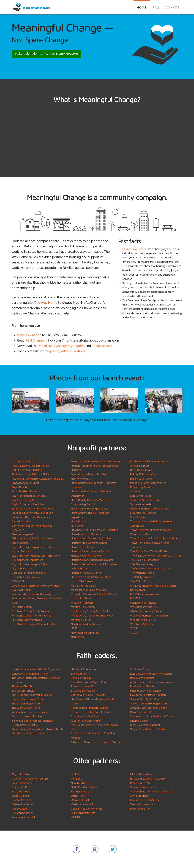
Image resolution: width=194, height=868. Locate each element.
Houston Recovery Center (86, 573)
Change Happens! (22, 534)
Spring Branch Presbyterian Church (32, 695)
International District (23, 817)
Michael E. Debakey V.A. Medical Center (94, 594)
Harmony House (80, 479)
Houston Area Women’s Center (89, 543)
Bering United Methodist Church (90, 708)
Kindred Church (139, 721)
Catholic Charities (22, 522)
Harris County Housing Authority (89, 509)
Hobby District (20, 809)
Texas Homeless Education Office (150, 543)
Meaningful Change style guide (62, 346)
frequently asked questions (65, 351)
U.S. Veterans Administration (146, 594)
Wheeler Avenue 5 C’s (143, 620)
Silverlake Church (22, 686)
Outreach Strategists (83, 813)
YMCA (134, 628)
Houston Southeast (23, 813)
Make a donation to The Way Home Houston (46, 54)
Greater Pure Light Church (86, 721)
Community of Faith (142, 712)
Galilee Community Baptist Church (150, 704)
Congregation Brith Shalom (87, 716)
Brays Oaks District (23, 783)
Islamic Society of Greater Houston (32, 721)
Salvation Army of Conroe (145, 500)
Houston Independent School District (93, 560)
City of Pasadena (22, 569)
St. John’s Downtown (83, 691)
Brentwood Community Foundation (32, 513)
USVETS (135, 598)
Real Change (35, 340)
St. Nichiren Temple (23, 691)
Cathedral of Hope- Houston (88, 695)
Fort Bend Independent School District (34, 624)
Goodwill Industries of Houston (89, 474)
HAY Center (78, 526)
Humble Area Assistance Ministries (91, 577)
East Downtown (21, 792)
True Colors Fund (140, 581)
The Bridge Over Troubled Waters (150, 551)
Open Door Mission (141, 470)
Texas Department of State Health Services (156, 539)
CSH (14, 603)
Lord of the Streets (82, 581)
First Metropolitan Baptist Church (90, 682)
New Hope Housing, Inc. (85, 633)
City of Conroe (20, 543)
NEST (74, 628)
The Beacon (137, 547)
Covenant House (22, 590)
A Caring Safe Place (23, 462)
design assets (102, 346)
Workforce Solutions (142, 624)
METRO (75, 817)
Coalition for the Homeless (87, 809)
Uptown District (80, 800)
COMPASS (18, 581)
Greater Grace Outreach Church (149, 708)
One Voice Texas (140, 466)
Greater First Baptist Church (146, 699)
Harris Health (78, 522)
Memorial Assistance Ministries (89, 590)
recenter (135, 491)
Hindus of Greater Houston (87, 669)
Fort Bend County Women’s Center (32, 616)
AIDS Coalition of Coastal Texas (30, 466)
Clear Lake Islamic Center (145, 725)
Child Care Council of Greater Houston (34, 539)
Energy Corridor (21, 796)
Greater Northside (22, 804)
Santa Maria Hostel (141, 504)
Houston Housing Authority (87, 556)
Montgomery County (83, 607)
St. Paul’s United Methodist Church (91, 712)
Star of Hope (138, 517)
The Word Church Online (26, 708)
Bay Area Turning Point (25, 500)
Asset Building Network (25, 491)
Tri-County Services (142, 577)
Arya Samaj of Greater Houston (30, 734)
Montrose (77, 779)
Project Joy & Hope (142, 487)
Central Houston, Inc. (142, 804)
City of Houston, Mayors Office (29, 564)
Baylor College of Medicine (28, 504)
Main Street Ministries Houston (148, 695)
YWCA (134, 633)
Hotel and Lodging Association (148, 779)
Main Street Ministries (83, 586)
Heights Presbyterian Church (28, 699)
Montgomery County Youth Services (92, 616)
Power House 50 (140, 783)
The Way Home (46, 303)
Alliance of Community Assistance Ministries (37, 479)
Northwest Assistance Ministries (149, 462)
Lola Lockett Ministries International (151, 674)
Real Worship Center (142, 678)
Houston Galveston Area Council (90, 551)
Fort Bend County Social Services (31, 611)
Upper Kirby (78, 796)
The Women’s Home (142, 573)
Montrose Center (81, 620)
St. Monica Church (141, 669)
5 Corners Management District (30, 779)
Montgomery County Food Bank (90, 611)
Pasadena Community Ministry (148, 483)
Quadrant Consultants (143, 787)
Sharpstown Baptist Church (27, 704)
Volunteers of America (143, 603)
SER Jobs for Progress (143, 513)
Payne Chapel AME (82, 686)
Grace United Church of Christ (148, 729)
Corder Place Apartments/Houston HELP (36, 586)
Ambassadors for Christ (25, 483)
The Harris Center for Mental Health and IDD (156, 556)
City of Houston (21, 774)
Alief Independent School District (31, 474)
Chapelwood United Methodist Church (153, 716)
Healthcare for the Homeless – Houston (94, 530)
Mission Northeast (81, 598)
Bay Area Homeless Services (29, 496)
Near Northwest (80, 783)
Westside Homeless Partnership (149, 616)
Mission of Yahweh (82, 603)
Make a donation (29, 335)
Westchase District (82, 804)
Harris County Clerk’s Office (146, 800)
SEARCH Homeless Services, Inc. (149, 509)
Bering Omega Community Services (33, 509)
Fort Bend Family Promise (27, 620)
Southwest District (82, 792)
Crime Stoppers (139, 796)
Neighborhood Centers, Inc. (87, 624)
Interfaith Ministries (141, 774)
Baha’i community (81, 678)
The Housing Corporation (145, 560)
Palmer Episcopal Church (145, 474)
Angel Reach (19, 487)
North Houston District (84, 787)
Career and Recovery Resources (31, 517)
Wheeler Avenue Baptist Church (30, 674)
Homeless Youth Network (86, 534)
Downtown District (22, 787)
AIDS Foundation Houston (27, 470)
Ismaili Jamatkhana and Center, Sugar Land (37, 669)
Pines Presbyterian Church (145, 691)
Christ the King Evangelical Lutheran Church (37, 729)
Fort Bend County (22, 607)
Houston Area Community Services (91, 539)
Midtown (76, 774)
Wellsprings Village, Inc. (144, 607)
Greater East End (22, 800)
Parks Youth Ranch (141, 479)
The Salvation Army (142, 564)
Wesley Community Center (146, 611)
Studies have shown (134, 249)
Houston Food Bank (82, 547)
